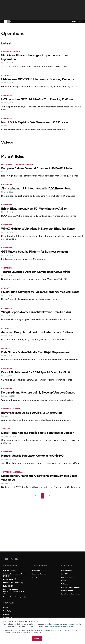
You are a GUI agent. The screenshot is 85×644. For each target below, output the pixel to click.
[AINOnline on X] (12, 559)
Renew (35, 577)
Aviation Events (67, 591)
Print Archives (66, 571)
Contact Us (8, 618)
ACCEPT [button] (37, 638)
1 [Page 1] (35, 496)
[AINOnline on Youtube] (7, 559)
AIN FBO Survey (11, 571)
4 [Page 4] (46, 496)
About (6, 608)
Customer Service (39, 574)
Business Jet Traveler (13, 583)
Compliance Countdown (70, 594)
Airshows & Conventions (70, 587)
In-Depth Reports (67, 577)
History (6, 614)
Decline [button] (48, 638)
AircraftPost (9, 579)
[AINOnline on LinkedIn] (17, 559)
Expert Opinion (67, 574)
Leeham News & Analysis (15, 597)
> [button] (53, 496)
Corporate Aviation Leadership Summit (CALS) (14, 591)
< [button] (32, 496)
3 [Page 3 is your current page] (43, 496)
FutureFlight (8, 586)
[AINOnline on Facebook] (2, 559)
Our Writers (8, 611)
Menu (76, 22)
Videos (64, 581)
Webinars (64, 584)
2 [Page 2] (39, 496)
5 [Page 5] (50, 496)
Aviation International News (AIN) (14, 575)
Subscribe (36, 571)
